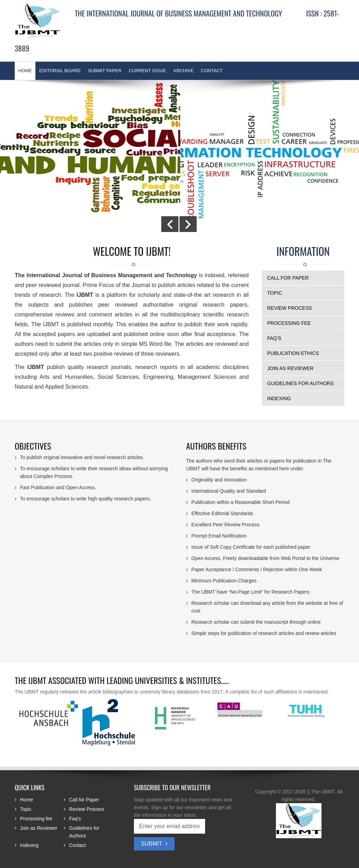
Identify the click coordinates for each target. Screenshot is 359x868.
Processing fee (289, 323)
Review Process (290, 308)
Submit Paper (105, 71)
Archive (183, 71)
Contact (212, 71)
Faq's (274, 338)
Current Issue (147, 71)
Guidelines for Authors (300, 383)
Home (26, 800)
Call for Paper (288, 278)
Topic (275, 293)
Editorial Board (60, 71)
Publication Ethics (293, 353)
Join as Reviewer (290, 368)
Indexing (279, 398)
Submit (154, 844)
